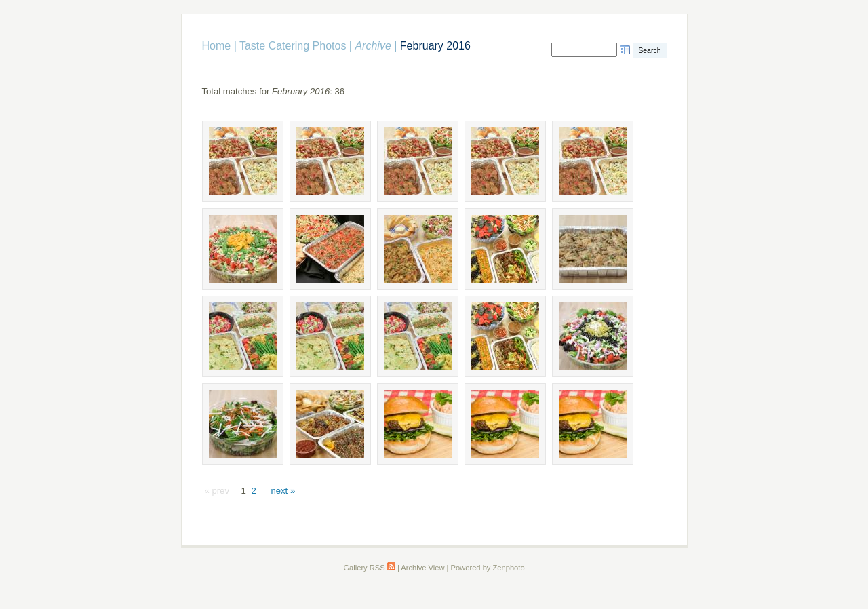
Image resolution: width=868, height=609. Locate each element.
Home (217, 46)
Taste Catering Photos (293, 46)
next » (283, 491)
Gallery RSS (369, 568)
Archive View (422, 568)
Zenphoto (509, 568)
